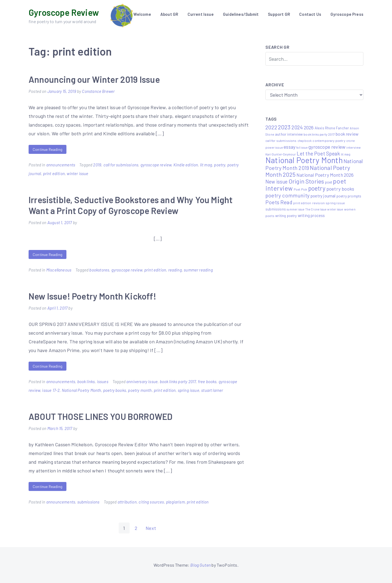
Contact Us (310, 14)
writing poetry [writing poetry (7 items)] (286, 216)
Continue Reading (48, 149)
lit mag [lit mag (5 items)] (346, 154)
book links (86, 381)
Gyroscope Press (347, 14)
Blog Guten (200, 565)
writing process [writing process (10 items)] (311, 215)
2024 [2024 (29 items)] (297, 127)
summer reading (198, 270)
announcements (61, 165)
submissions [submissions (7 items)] (276, 209)
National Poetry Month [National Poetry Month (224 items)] (304, 160)
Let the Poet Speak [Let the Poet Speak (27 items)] (318, 153)
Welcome (142, 14)
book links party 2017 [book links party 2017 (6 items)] (319, 134)
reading (175, 270)
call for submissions (121, 165)
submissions (88, 502)
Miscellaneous (59, 270)
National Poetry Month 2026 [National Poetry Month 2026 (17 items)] (325, 175)
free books (207, 381)
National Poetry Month (82, 390)
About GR (169, 14)
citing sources (151, 502)
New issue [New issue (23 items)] (277, 182)
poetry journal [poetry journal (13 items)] (323, 196)
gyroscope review (156, 165)
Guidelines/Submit (241, 14)
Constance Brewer (98, 91)
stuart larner (212, 390)
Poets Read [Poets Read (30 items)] (279, 202)
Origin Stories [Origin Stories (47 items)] (306, 181)
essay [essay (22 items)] (290, 147)
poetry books (115, 390)
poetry (220, 165)
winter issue (77, 173)
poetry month (140, 390)
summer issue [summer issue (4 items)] (295, 209)
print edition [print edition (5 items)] (302, 203)
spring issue (189, 390)
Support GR (279, 14)
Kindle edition (186, 165)
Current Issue (201, 14)
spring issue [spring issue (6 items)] (335, 203)
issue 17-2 (51, 390)
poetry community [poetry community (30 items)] (287, 195)
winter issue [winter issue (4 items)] (335, 209)
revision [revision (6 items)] (318, 203)
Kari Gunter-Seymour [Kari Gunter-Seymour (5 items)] (281, 154)
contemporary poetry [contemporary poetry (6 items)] (329, 141)
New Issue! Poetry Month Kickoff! (92, 296)
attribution (127, 502)
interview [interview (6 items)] (353, 147)
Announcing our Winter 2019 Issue (94, 79)
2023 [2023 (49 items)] (284, 127)
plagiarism (175, 502)
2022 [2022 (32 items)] (271, 127)
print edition (54, 173)
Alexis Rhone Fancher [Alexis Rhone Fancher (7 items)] (332, 128)
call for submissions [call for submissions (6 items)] (281, 141)
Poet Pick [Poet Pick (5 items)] (301, 189)
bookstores (99, 270)
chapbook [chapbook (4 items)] (305, 141)
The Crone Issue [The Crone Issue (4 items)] (316, 209)
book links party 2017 (178, 381)
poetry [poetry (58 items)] (317, 188)
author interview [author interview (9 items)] (289, 134)
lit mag (206, 165)
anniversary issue (142, 381)
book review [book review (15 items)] (347, 134)
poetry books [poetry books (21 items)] (340, 189)
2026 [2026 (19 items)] (309, 127)
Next (151, 528)
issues (103, 381)
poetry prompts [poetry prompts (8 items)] (349, 196)
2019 (97, 165)
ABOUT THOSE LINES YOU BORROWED (100, 416)
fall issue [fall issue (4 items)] (302, 147)
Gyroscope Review (64, 12)
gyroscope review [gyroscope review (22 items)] (327, 147)
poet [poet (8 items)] (329, 182)
